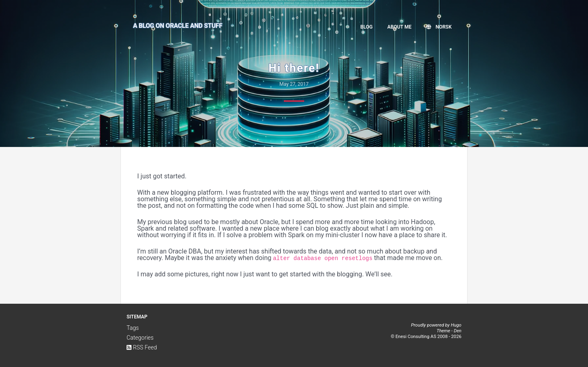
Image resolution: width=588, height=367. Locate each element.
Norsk (439, 27)
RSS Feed (142, 347)
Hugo (456, 325)
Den (458, 331)
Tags (133, 328)
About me (400, 27)
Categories (140, 338)
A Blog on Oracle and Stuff (178, 26)
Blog (366, 27)
